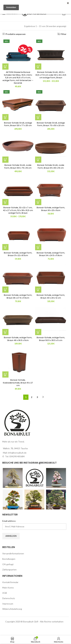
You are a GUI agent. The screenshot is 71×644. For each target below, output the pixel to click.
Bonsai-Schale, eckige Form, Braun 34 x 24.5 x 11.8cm (51, 254)
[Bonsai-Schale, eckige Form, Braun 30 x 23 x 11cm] (51, 190)
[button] (5, 67)
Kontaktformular (10, 582)
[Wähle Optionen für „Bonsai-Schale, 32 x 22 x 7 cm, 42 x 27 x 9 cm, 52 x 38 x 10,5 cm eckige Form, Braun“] (5, 202)
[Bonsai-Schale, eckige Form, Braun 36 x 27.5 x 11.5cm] (18, 277)
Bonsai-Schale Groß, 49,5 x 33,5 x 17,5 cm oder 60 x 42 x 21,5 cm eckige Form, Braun (51, 75)
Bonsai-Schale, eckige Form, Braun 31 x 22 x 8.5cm (18, 254)
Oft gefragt (8, 564)
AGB (5, 593)
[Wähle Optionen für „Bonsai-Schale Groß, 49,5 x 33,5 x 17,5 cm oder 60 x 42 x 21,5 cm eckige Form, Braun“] (38, 67)
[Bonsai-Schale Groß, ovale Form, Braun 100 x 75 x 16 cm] (18, 147)
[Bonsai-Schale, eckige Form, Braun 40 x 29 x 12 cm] (51, 277)
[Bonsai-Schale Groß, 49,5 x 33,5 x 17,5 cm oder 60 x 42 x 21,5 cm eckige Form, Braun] (51, 54)
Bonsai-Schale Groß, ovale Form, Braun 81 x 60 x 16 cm (51, 166)
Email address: (9, 521)
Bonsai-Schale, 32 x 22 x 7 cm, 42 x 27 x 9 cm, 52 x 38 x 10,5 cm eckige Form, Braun (18, 210)
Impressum (8, 604)
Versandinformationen (13, 553)
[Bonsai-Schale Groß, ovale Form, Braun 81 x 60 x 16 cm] (51, 147)
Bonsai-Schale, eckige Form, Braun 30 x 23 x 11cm (51, 209)
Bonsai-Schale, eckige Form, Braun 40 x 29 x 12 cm (51, 296)
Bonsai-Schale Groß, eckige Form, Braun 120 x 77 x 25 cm (18, 124)
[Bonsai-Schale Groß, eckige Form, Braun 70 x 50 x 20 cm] (51, 105)
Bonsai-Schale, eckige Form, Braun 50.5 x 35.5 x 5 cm (51, 339)
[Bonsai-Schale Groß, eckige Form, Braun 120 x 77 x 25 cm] (18, 105)
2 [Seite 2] (32, 397)
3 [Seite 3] (37, 397)
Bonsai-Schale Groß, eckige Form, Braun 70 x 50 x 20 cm (51, 124)
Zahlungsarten (9, 570)
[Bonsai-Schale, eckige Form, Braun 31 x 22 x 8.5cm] (18, 235)
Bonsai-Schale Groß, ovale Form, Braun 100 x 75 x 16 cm (18, 166)
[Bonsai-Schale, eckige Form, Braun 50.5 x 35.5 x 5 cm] (51, 320)
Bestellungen (9, 559)
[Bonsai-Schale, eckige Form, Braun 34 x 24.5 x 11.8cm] (51, 235)
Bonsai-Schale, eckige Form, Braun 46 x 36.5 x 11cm (18, 339)
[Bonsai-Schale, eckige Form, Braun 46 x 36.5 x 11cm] (18, 320)
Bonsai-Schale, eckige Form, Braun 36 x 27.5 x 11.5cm (18, 296)
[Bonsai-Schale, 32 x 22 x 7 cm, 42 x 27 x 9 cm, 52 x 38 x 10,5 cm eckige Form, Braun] (18, 190)
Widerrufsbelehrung (12, 609)
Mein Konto (8, 588)
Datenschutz (9, 598)
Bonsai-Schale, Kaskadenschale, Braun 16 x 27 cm (18, 383)
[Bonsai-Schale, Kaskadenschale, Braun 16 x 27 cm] (18, 362)
